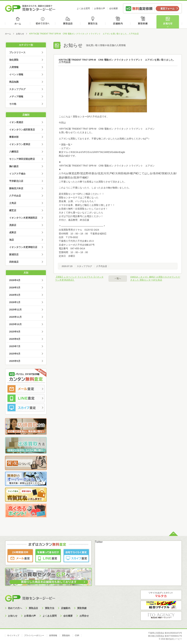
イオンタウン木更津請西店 (23, 218)
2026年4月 (15, 280)
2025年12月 (15, 310)
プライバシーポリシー (34, 635)
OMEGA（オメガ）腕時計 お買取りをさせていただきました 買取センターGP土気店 (155, 278)
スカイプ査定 (26, 408)
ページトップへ (173, 533)
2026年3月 (15, 288)
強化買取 (14, 60)
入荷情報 (14, 67)
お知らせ (169, 22)
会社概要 (114, 8)
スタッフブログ (84, 266)
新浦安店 (14, 254)
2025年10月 (15, 324)
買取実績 (144, 22)
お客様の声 (100, 8)
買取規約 (66, 635)
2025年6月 (15, 354)
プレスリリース (17, 52)
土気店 (13, 203)
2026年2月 (15, 295)
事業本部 (14, 137)
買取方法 (93, 22)
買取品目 (68, 22)
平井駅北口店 (16, 181)
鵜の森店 (14, 166)
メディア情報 (16, 97)
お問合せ (84, 616)
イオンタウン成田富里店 (22, 130)
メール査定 (26, 389)
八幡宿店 (14, 152)
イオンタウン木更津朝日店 (23, 247)
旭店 (12, 240)
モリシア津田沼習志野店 (22, 159)
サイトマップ (13, 635)
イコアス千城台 (17, 174)
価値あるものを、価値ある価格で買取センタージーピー (30, 8)
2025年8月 (15, 339)
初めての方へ (43, 22)
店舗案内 (118, 22)
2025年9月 (15, 332)
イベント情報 (16, 74)
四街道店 (14, 262)
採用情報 (53, 635)
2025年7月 (15, 346)
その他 (13, 104)
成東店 (13, 232)
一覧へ (118, 278)
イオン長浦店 (16, 122)
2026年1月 (15, 302)
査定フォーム (167, 9)
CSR (77, 635)
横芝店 (13, 210)
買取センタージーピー (30, 598)
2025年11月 (15, 317)
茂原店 (13, 225)
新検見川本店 (16, 188)
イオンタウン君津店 (20, 144)
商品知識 (14, 82)
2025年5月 (15, 361)
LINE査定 (26, 398)
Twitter (99, 542)
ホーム (18, 22)
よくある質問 (83, 8)
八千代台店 (102, 266)
